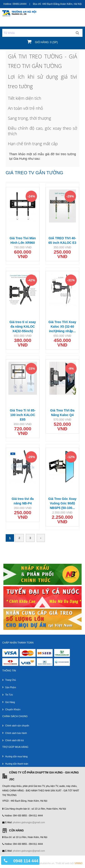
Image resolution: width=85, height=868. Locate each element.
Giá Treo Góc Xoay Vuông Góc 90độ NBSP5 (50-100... (62, 503)
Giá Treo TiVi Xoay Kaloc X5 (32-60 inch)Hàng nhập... (62, 327)
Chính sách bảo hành (16, 733)
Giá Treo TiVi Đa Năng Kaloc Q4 (62, 413)
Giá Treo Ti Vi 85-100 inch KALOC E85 (23, 415)
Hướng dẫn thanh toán (17, 764)
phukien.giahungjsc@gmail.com (29, 822)
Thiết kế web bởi (69, 863)
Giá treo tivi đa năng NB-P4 (23, 501)
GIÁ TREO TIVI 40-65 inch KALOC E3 (62, 240)
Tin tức (9, 695)
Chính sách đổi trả (15, 740)
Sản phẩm (11, 687)
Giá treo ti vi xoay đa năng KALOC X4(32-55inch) (23, 327)
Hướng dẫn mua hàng (16, 757)
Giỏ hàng (10, 702)
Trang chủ (11, 680)
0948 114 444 (26, 861)
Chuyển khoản (13, 710)
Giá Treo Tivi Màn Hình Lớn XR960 (23, 240)
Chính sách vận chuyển (17, 726)
